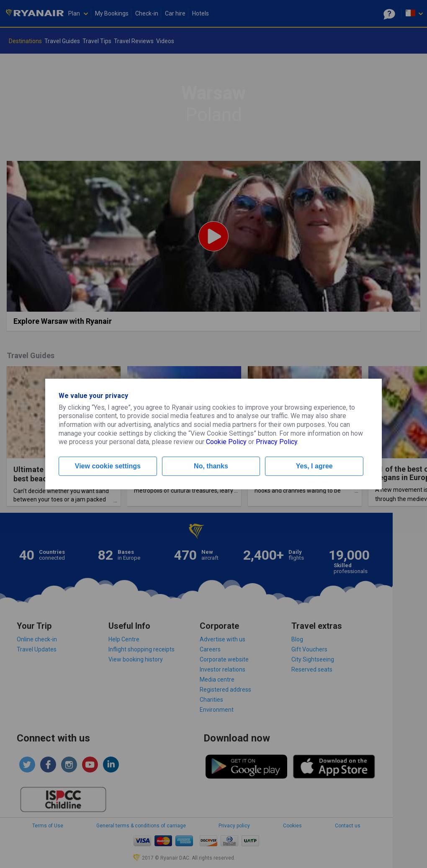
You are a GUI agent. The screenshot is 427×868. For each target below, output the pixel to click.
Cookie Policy (226, 442)
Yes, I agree (314, 466)
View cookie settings (108, 466)
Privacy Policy (277, 442)
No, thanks (211, 466)
